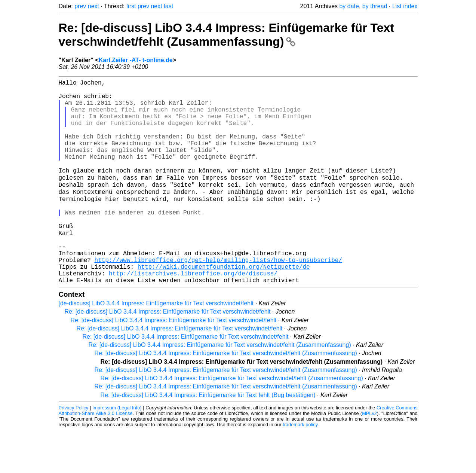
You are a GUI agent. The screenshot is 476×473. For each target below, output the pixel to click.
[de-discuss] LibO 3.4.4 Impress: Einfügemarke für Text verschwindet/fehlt (156, 346)
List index (405, 6)
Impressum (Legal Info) (117, 450)
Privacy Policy (74, 450)
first (131, 6)
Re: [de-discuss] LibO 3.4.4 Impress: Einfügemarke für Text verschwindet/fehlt (168, 354)
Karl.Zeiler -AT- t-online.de (136, 60)
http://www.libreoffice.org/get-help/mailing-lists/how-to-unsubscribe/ (218, 298)
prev (80, 6)
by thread (375, 6)
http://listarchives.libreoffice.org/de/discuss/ (193, 314)
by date (349, 6)
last (168, 6)
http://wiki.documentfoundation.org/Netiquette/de (224, 306)
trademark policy (300, 467)
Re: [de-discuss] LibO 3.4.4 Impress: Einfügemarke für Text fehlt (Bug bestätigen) (208, 438)
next (93, 6)
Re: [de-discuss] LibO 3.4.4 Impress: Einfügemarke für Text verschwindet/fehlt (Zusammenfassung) (226, 35)
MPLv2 (369, 456)
